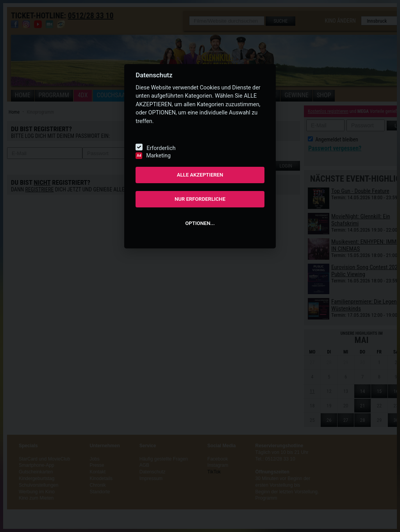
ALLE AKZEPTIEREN (200, 175)
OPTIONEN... (200, 223)
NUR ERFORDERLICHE (200, 199)
